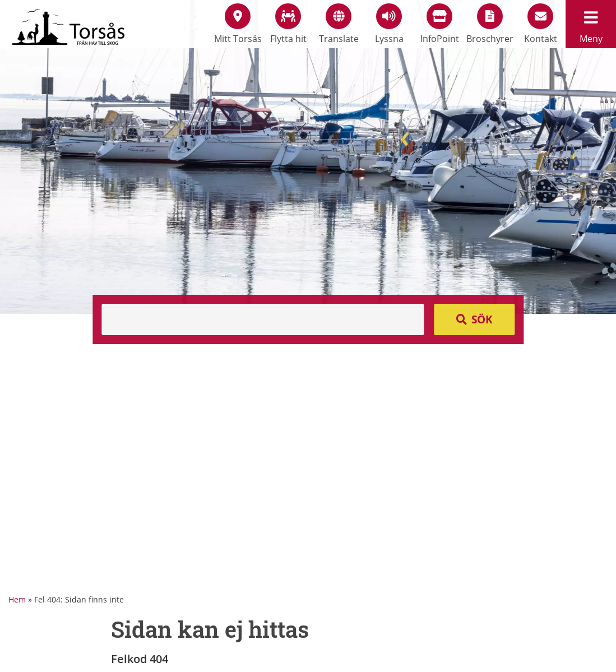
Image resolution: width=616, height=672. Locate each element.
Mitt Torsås (238, 24)
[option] (308, 157)
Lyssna (389, 24)
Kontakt (541, 24)
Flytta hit (288, 24)
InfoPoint (440, 24)
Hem (17, 599)
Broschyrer (490, 24)
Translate (339, 24)
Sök (482, 319)
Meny (591, 24)
